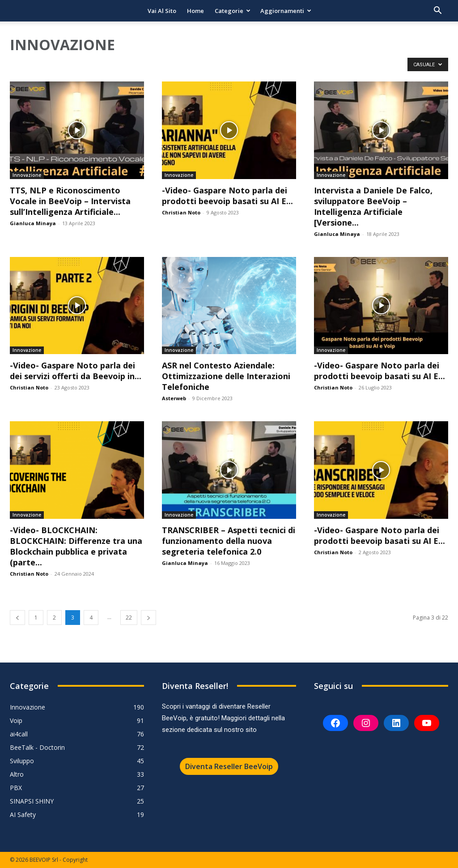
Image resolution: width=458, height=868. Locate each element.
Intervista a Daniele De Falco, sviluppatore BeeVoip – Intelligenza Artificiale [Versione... (373, 206)
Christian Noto (181, 212)
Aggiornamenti (286, 11)
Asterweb (174, 398)
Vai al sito (162, 11)
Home (195, 11)
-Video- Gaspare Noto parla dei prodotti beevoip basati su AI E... (227, 196)
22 (129, 618)
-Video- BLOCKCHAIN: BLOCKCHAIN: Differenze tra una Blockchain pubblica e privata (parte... (76, 546)
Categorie (233, 11)
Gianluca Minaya (33, 223)
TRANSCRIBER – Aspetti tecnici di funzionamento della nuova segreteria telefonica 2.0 (229, 541)
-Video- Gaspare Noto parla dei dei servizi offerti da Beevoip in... (76, 371)
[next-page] (148, 618)
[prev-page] (17, 618)
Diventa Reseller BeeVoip (229, 766)
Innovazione (27, 175)
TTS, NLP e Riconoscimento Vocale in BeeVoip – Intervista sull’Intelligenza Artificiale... (70, 201)
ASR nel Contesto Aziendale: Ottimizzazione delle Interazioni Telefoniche (226, 376)
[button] (437, 11)
